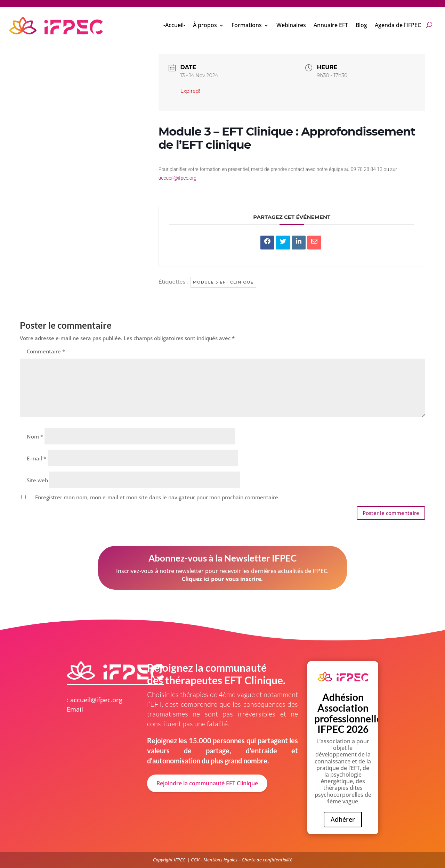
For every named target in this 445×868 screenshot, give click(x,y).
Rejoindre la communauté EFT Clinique (207, 783)
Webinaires (291, 25)
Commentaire (46, 351)
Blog (361, 25)
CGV (195, 860)
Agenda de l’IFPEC (398, 25)
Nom (35, 436)
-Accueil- (174, 25)
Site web (37, 480)
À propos (205, 25)
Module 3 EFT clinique (223, 282)
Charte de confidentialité (267, 860)
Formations (247, 25)
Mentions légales (220, 860)
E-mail (37, 458)
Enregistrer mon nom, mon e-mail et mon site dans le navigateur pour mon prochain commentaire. (157, 497)
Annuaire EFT (331, 25)
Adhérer (343, 819)
